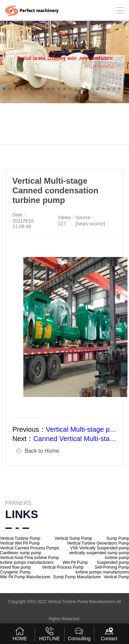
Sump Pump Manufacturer (77, 577)
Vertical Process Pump (63, 567)
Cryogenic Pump (15, 572)
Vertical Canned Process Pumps (30, 548)
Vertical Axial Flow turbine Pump (29, 558)
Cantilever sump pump (21, 553)
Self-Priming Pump (112, 567)
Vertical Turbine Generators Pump (98, 543)
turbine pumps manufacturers (27, 562)
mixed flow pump (15, 567)
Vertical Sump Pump (73, 538)
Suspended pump (113, 562)
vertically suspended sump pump (99, 553)
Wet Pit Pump (75, 562)
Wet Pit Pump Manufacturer (25, 577)
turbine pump (117, 558)
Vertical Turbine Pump (20, 538)
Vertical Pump (116, 577)
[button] (4, 89)
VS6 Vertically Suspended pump (100, 548)
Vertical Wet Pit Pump (20, 543)
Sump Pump (118, 538)
